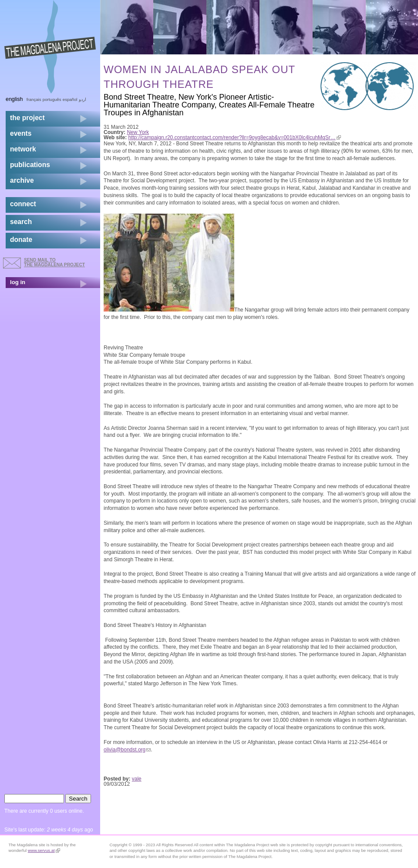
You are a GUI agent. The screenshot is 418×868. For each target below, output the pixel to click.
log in (18, 282)
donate (21, 240)
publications (30, 165)
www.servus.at (44, 850)
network (23, 149)
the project (27, 118)
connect (23, 204)
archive (22, 180)
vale (137, 779)
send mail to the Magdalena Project (54, 262)
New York (138, 132)
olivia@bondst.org (127, 750)
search (21, 222)
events (21, 133)
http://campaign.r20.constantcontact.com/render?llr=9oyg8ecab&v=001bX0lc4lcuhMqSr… (235, 137)
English (14, 99)
